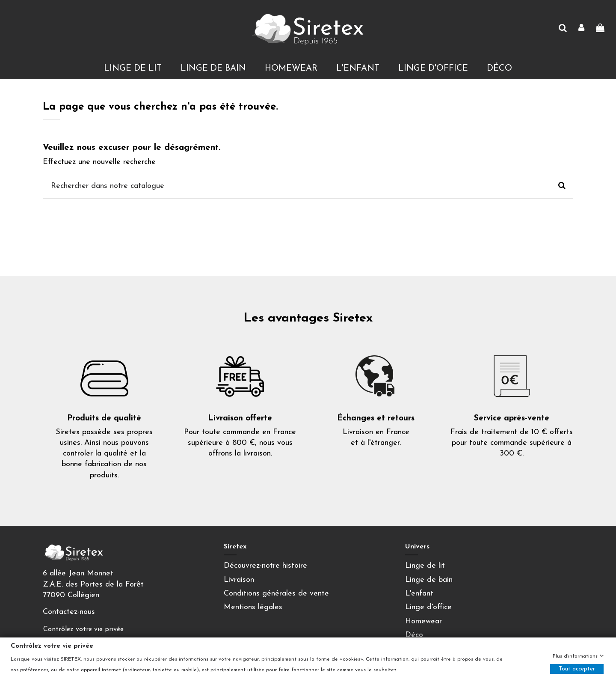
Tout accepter (577, 669)
